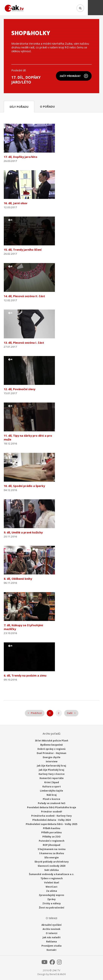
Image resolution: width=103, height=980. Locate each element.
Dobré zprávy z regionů (51, 749)
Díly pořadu (19, 107)
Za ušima (52, 891)
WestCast (51, 887)
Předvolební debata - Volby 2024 (51, 820)
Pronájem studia (51, 946)
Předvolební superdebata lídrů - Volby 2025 (51, 824)
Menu (95, 8)
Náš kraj (52, 795)
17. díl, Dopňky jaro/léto (26, 80)
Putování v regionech (52, 841)
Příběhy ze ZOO (51, 837)
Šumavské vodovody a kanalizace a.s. (52, 874)
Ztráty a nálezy (52, 903)
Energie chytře (52, 757)
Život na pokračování (52, 908)
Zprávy (51, 899)
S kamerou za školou (52, 853)
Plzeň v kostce (51, 799)
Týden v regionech (52, 878)
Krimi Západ (52, 782)
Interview (52, 761)
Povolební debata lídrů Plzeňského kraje (52, 807)
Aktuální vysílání (51, 925)
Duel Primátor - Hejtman (51, 753)
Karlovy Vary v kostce (52, 774)
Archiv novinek (51, 929)
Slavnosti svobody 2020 (51, 866)
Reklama (51, 942)
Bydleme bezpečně (51, 745)
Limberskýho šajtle (51, 791)
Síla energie (51, 857)
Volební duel (52, 883)
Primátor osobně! (52, 812)
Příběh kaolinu (52, 828)
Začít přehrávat (70, 76)
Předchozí (36, 713)
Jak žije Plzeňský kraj (51, 770)
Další (70, 713)
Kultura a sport (52, 787)
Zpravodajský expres (51, 895)
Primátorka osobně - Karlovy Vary (51, 816)
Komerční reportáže (52, 778)
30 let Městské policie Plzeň (51, 741)
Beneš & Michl (58, 974)
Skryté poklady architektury (52, 862)
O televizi (52, 933)
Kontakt (51, 950)
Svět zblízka (51, 870)
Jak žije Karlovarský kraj (51, 766)
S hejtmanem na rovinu (52, 849)
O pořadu (47, 106)
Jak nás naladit (52, 937)
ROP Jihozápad (51, 845)
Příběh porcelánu (51, 832)
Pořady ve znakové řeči (52, 803)
